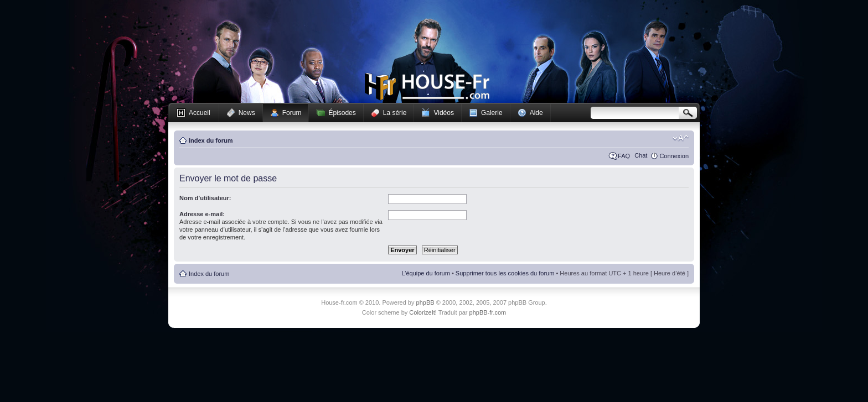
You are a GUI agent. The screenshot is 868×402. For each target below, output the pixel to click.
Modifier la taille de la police (681, 138)
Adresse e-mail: (202, 214)
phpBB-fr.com (488, 312)
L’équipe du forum (425, 273)
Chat (641, 155)
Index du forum (211, 140)
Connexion (674, 156)
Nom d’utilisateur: (205, 198)
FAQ (624, 156)
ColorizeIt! (423, 312)
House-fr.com (427, 87)
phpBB (425, 302)
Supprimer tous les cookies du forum (505, 273)
